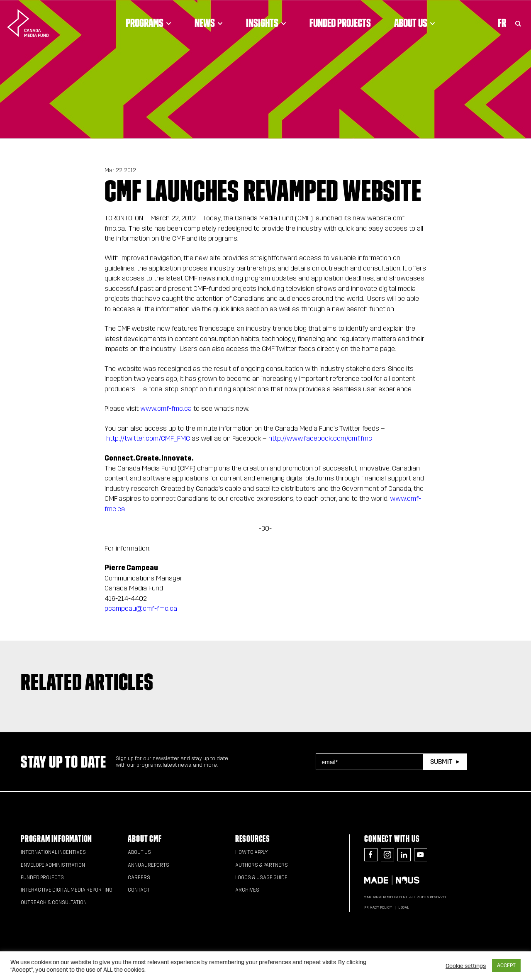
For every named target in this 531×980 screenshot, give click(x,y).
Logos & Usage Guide (261, 878)
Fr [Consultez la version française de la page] (502, 23)
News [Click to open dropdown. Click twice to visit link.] (209, 23)
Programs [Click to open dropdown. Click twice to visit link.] (149, 23)
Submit (441, 762)
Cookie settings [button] (466, 966)
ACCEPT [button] (506, 965)
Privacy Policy (378, 907)
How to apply (252, 852)
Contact (139, 890)
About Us (139, 852)
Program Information (56, 839)
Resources (253, 839)
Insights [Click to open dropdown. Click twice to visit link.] (266, 23)
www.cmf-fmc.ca (166, 408)
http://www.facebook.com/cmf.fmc (320, 438)
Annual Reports (149, 865)
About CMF (145, 839)
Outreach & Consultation (54, 902)
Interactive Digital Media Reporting (67, 890)
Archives (247, 890)
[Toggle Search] (518, 23)
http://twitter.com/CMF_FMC (148, 438)
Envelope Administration (53, 865)
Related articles (87, 682)
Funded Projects (340, 23)
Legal (404, 907)
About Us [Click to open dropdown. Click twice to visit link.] (415, 23)
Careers (139, 878)
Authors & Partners (262, 865)
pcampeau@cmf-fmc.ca (141, 608)
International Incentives (53, 852)
